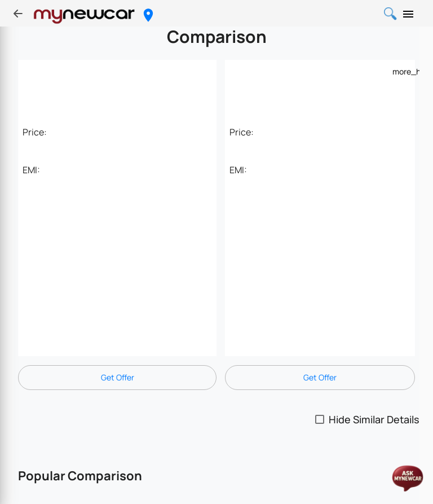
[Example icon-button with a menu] (399, 71)
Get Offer (118, 377)
